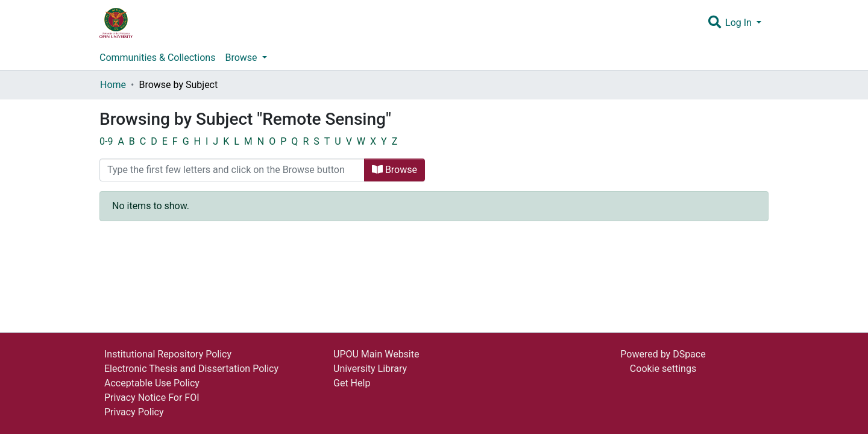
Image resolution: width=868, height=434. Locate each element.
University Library (370, 369)
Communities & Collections (157, 58)
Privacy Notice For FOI (152, 398)
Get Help (352, 383)
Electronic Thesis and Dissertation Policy (191, 369)
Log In (740, 23)
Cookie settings (663, 369)
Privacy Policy (134, 412)
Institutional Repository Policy (168, 354)
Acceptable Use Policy (152, 383)
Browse (395, 170)
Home (113, 85)
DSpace (689, 354)
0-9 (106, 141)
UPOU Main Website (376, 354)
